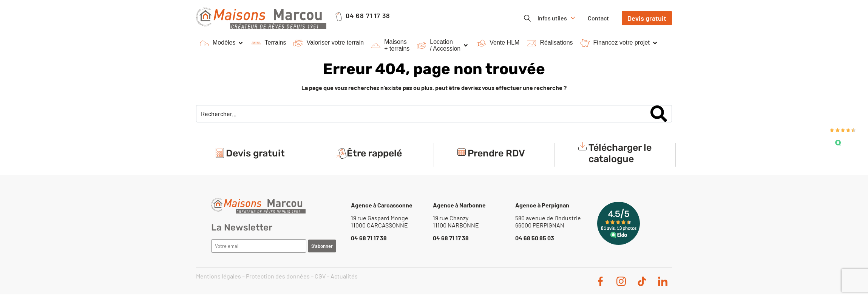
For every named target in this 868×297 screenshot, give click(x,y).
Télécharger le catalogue (620, 153)
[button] (222, 43)
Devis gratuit (255, 153)
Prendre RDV (496, 153)
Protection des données (278, 276)
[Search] (659, 114)
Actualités (344, 276)
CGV (320, 276)
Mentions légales (219, 276)
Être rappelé (374, 153)
